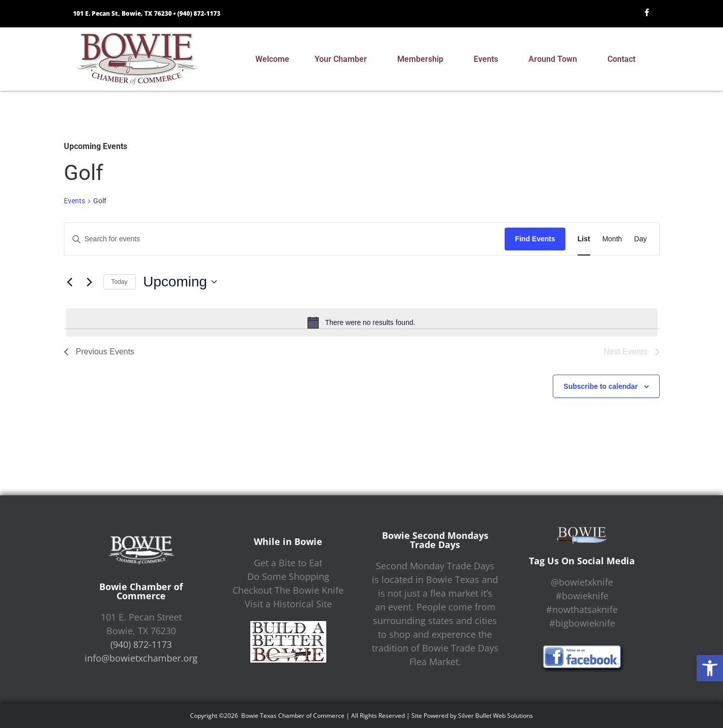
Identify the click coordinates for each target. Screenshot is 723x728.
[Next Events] (90, 282)
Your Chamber (343, 59)
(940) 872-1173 (199, 13)
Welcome (272, 59)
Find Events (535, 239)
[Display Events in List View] (584, 239)
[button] (710, 668)
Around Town (555, 59)
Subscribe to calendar (600, 386)
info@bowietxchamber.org (141, 658)
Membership (423, 59)
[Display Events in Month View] (612, 239)
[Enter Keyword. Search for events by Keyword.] (285, 239)
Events (488, 59)
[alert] (362, 322)
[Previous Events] (70, 282)
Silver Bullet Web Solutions (496, 716)
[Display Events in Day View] (641, 239)
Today (120, 282)
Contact (624, 59)
